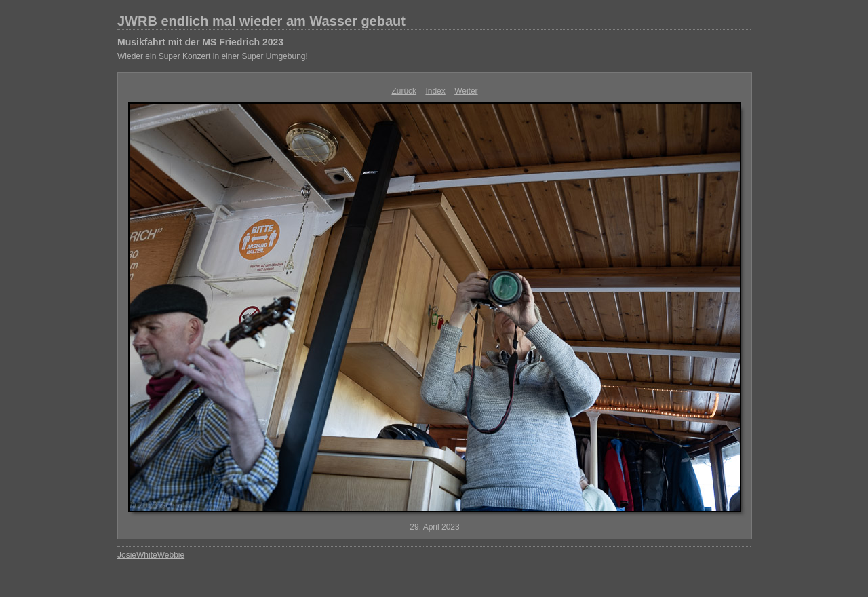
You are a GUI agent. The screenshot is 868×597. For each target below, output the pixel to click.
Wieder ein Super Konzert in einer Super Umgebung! (213, 56)
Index (435, 91)
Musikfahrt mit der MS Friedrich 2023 (200, 42)
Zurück (404, 91)
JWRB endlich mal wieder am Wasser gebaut (261, 21)
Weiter (466, 91)
